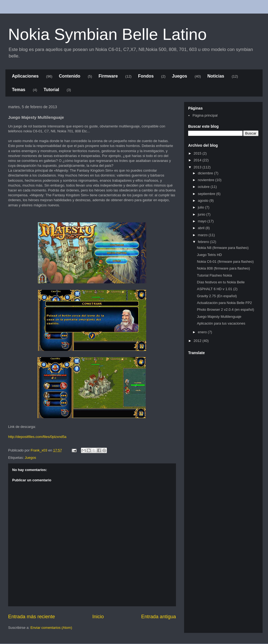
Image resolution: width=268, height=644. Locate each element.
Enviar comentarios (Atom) (51, 628)
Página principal (205, 115)
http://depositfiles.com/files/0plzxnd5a (37, 437)
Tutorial (51, 90)
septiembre (207, 194)
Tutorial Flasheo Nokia (214, 275)
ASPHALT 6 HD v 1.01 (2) (217, 289)
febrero (204, 242)
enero (203, 332)
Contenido (69, 76)
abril (202, 228)
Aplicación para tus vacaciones (221, 323)
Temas (19, 90)
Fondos (146, 76)
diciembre (206, 173)
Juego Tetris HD (209, 255)
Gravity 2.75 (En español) (217, 296)
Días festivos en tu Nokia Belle (221, 282)
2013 (198, 167)
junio (202, 214)
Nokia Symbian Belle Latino (107, 34)
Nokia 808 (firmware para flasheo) (223, 268)
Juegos (179, 76)
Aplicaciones (25, 76)
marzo (203, 235)
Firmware (108, 76)
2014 (198, 160)
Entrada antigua (159, 617)
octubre (204, 187)
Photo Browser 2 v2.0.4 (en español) (225, 310)
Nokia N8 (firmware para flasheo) (223, 248)
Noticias (216, 76)
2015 (198, 153)
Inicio (98, 617)
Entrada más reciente (32, 617)
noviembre (207, 180)
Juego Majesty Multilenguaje (219, 317)
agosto (204, 201)
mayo (203, 221)
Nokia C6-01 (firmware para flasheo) (225, 262)
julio (202, 207)
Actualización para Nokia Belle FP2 (224, 303)
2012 (198, 341)
